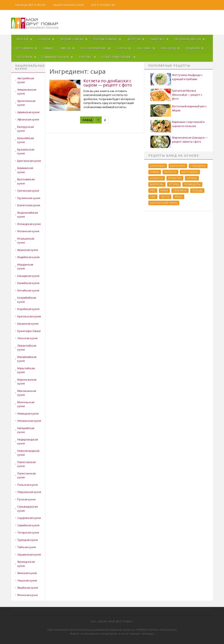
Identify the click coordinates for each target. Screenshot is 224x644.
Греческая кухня (28, 191)
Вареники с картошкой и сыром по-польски (188, 124)
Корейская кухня (28, 309)
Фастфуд (168, 48)
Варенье (86, 57)
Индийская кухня (28, 257)
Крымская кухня (28, 324)
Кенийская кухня (28, 283)
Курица (192, 178)
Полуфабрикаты (188, 39)
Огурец (174, 184)
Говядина (198, 166)
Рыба (164, 190)
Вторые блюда (105, 39)
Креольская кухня (29, 316)
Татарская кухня (28, 532)
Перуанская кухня (29, 492)
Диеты (65, 48)
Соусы (121, 48)
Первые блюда (72, 39)
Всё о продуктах (103, 5)
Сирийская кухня (28, 525)
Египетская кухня (29, 205)
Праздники (24, 48)
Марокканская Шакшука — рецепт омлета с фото (190, 140)
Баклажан (158, 166)
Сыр (153, 197)
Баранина (178, 166)
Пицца (48, 48)
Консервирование (117, 57)
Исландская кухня (29, 224)
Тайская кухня (27, 547)
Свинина (180, 190)
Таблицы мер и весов (30, 5)
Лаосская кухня (27, 338)
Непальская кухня (29, 421)
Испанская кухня (28, 231)
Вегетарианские (93, 48)
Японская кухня (28, 595)
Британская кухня (29, 161)
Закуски (22, 39)
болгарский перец (164, 203)
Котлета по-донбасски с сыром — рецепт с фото (108, 83)
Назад (87, 120)
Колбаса (157, 178)
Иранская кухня (28, 250)
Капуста (170, 172)
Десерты (134, 39)
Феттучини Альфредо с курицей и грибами (187, 77)
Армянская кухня (28, 112)
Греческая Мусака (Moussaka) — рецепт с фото (187, 95)
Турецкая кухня (28, 540)
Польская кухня (28, 485)
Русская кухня (26, 499)
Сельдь (197, 190)
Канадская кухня (28, 276)
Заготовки (24, 57)
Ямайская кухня (28, 588)
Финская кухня (27, 573)
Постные (144, 48)
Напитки (193, 48)
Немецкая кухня (28, 413)
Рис (153, 190)
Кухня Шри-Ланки (29, 331)
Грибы (155, 172)
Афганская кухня (28, 119)
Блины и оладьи (56, 57)
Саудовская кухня (29, 518)
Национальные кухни (68, 5)
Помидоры (192, 184)
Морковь (157, 184)
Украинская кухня (29, 554)
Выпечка (157, 39)
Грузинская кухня (29, 198)
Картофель (190, 172)
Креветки (175, 178)
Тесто (165, 197)
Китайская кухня (28, 290)
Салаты (44, 39)
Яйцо (179, 197)
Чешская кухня (27, 580)
